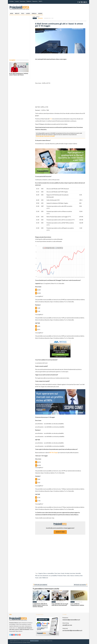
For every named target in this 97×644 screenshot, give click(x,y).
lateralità (78, 573)
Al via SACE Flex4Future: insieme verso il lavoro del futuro (19, 74)
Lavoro (28, 14)
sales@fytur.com (67, 625)
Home (34, 17)
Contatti (17, 1)
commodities (51, 573)
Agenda (40, 14)
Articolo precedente (41, 585)
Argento (41, 573)
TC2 (51, 119)
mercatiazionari (44, 576)
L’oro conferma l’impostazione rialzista (77, 604)
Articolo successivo (80, 585)
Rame (65, 576)
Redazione (40, 18)
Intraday (67, 573)
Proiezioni (60, 576)
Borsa (45, 573)
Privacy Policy (43, 641)
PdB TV (41, 1)
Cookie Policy (49, 641)
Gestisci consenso (34, 641)
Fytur (29, 642)
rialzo (68, 576)
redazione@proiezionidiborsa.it (71, 620)
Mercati (17, 14)
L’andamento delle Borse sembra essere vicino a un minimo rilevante (40, 605)
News (12, 14)
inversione (72, 573)
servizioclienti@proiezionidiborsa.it (72, 630)
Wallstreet (45, 578)
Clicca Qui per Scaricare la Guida (45, 136)
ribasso (72, 576)
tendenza (77, 576)
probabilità (54, 576)
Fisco (23, 14)
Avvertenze (23, 1)
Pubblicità (29, 1)
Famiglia (34, 14)
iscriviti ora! (60, 532)
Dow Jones (57, 573)
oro (50, 576)
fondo (63, 573)
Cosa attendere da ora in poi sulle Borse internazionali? (60, 604)
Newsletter (35, 1)
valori (40, 578)
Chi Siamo (11, 1)
